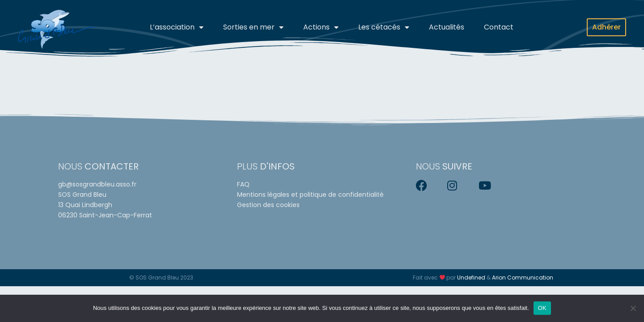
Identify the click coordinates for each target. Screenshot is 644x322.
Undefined (471, 278)
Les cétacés (384, 27)
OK (542, 308)
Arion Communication (523, 278)
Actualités (447, 27)
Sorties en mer (253, 27)
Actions (321, 27)
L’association (177, 27)
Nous (98, 166)
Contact (499, 27)
